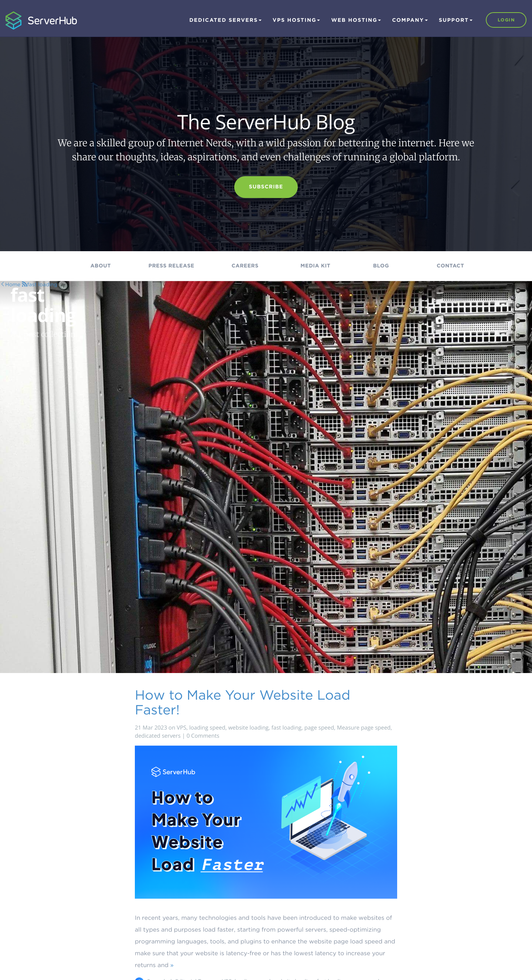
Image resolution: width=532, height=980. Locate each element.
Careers (245, 266)
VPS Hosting (296, 20)
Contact (450, 266)
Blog (381, 266)
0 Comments (203, 736)
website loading (248, 728)
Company (410, 20)
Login (506, 20)
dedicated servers (158, 736)
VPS (181, 728)
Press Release (171, 266)
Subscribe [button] (266, 187)
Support (456, 20)
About (101, 266)
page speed (319, 728)
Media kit (315, 266)
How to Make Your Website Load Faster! (243, 702)
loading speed (207, 728)
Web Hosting (356, 20)
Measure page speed (364, 728)
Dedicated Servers (225, 20)
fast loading (287, 728)
